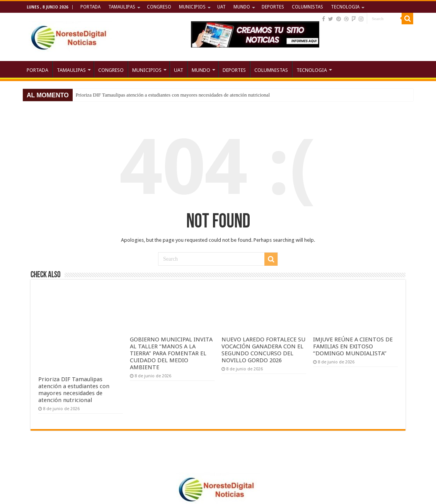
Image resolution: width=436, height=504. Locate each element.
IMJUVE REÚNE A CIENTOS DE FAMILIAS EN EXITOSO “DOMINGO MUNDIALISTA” (353, 346)
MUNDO (242, 7)
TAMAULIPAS (122, 7)
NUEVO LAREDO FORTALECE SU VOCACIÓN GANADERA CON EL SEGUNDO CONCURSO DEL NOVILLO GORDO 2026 (263, 350)
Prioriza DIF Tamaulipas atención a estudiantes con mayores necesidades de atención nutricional (173, 95)
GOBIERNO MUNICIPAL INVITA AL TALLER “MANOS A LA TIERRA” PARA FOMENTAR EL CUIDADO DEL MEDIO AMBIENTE (171, 353)
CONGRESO (159, 7)
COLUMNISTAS (307, 7)
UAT (221, 7)
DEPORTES (273, 7)
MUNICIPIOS (192, 7)
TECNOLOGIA (345, 7)
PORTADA (90, 7)
